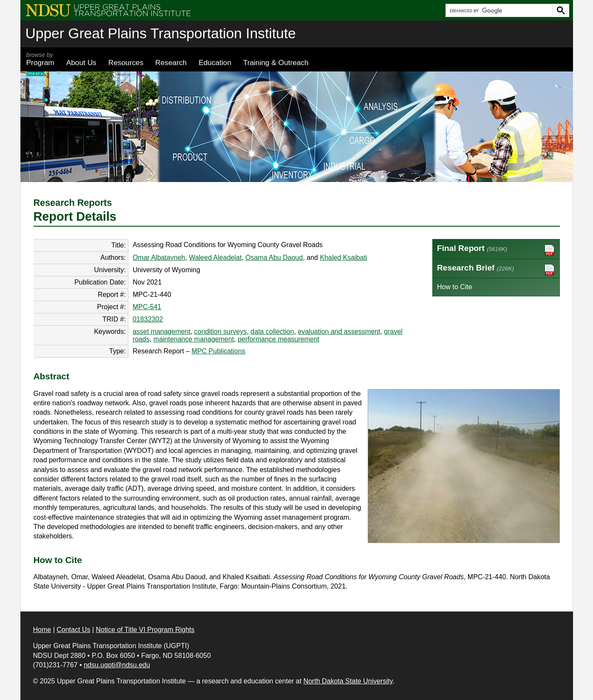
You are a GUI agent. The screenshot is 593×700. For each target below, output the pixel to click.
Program (40, 59)
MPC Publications (218, 351)
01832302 (148, 319)
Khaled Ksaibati (343, 258)
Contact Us (73, 630)
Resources (126, 63)
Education (215, 63)
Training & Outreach (276, 63)
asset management (162, 332)
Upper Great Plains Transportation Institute (161, 33)
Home (42, 630)
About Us (81, 63)
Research (171, 63)
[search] (498, 11)
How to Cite (455, 287)
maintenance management (194, 339)
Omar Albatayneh (159, 258)
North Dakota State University (348, 681)
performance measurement (278, 339)
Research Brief (496, 270)
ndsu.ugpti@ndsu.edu (117, 665)
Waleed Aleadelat (215, 258)
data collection (272, 332)
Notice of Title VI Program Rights (145, 630)
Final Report (496, 250)
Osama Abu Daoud (274, 258)
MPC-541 (147, 307)
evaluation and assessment (339, 332)
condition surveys (221, 332)
